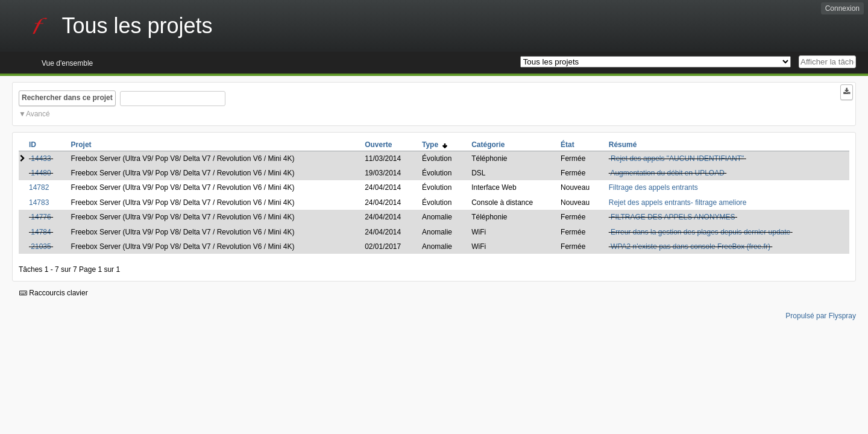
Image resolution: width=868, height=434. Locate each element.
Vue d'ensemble (67, 63)
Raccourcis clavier (54, 293)
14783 (39, 203)
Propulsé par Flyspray (821, 316)
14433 (41, 159)
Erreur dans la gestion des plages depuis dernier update (700, 232)
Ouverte (378, 145)
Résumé (623, 145)
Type (435, 145)
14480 (41, 173)
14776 (41, 217)
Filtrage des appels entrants (653, 187)
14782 (39, 187)
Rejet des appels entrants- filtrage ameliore (678, 203)
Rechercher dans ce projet (67, 98)
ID (33, 145)
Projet (81, 145)
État (568, 145)
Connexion (842, 8)
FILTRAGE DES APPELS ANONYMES (673, 217)
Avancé (38, 114)
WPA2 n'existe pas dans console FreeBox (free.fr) (690, 247)
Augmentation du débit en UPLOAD (667, 173)
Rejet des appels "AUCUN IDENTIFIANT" (677, 159)
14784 (41, 232)
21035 (41, 247)
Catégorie (488, 145)
